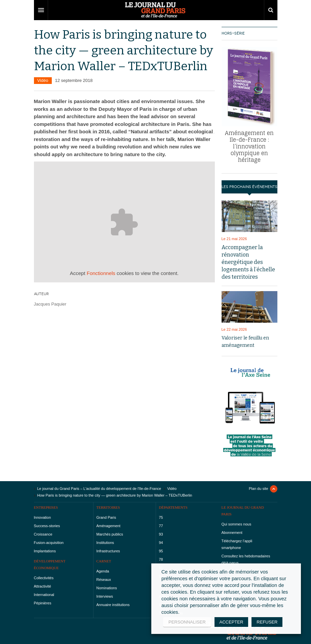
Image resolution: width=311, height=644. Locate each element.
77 (161, 526)
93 (161, 534)
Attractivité (43, 586)
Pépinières (43, 603)
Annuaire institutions (113, 605)
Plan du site (258, 489)
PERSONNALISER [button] (187, 622)
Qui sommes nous (237, 524)
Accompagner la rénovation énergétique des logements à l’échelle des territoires (248, 262)
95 (161, 551)
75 (161, 517)
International (44, 595)
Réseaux (104, 580)
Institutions (105, 543)
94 (161, 543)
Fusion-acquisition (49, 543)
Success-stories (47, 526)
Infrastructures (108, 551)
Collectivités (44, 578)
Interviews (105, 596)
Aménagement (109, 526)
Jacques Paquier (50, 304)
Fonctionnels (101, 273)
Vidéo (43, 80)
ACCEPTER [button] (231, 622)
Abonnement (232, 533)
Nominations (107, 588)
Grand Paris (106, 517)
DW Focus (156, 10)
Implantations (45, 551)
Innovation (43, 517)
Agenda (103, 571)
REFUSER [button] (267, 622)
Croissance (43, 534)
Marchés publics (110, 534)
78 (161, 559)
